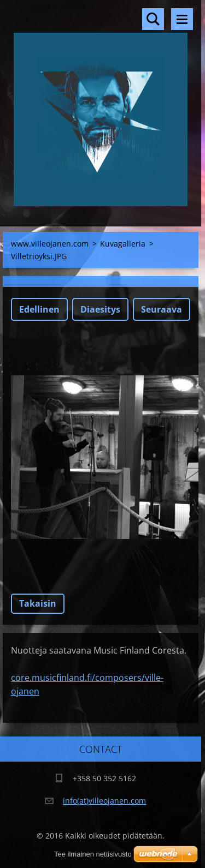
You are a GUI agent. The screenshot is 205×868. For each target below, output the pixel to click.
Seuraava (162, 309)
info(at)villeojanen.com (104, 801)
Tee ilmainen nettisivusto (93, 854)
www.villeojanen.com (50, 244)
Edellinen (39, 309)
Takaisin (38, 603)
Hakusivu (153, 19)
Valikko (182, 19)
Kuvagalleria (123, 244)
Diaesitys (100, 309)
